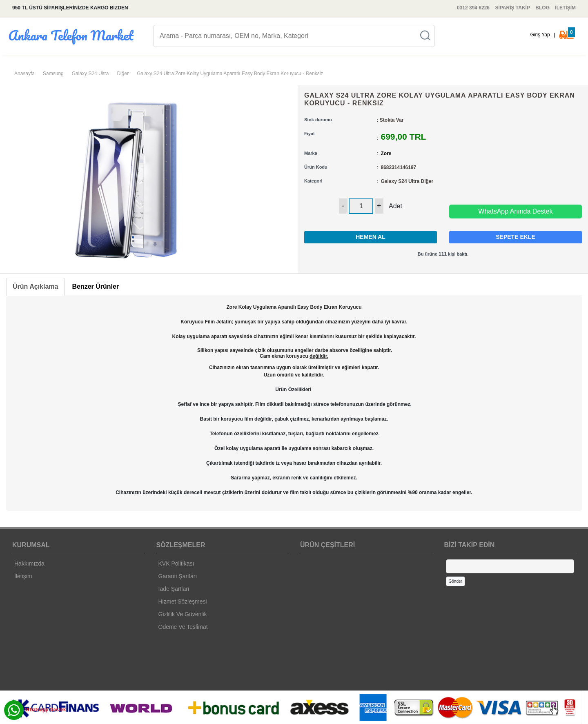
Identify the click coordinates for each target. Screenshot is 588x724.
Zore (386, 154)
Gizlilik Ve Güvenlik (183, 614)
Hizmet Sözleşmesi (183, 601)
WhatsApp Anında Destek (515, 211)
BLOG (542, 8)
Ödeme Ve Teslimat (183, 627)
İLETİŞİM (565, 8)
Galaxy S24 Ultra (90, 74)
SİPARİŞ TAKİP (512, 8)
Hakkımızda (29, 564)
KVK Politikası (176, 564)
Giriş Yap (540, 35)
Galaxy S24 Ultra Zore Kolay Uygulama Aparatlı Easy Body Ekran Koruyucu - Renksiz (230, 74)
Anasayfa (24, 74)
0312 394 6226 (473, 8)
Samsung (53, 74)
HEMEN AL (371, 237)
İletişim (23, 576)
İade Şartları (174, 589)
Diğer (123, 74)
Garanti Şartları (178, 576)
